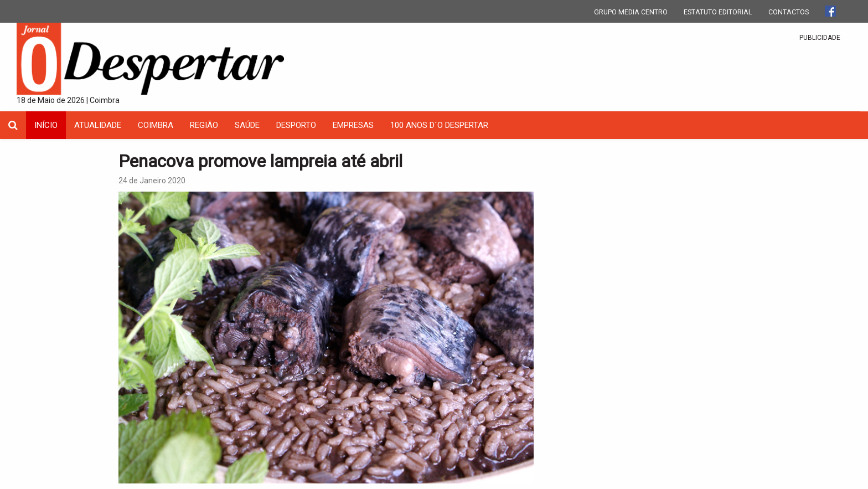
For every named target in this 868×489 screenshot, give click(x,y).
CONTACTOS (789, 12)
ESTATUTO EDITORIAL (718, 12)
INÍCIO (46, 125)
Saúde (247, 125)
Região (204, 125)
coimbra (156, 125)
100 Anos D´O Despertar (439, 125)
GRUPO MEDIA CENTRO (631, 12)
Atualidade (98, 125)
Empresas (353, 125)
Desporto (296, 125)
